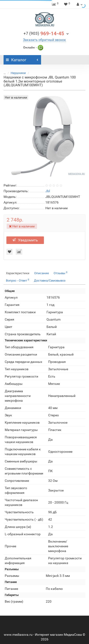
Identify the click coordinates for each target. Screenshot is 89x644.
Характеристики (18, 273)
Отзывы (61, 273)
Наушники (18, 73)
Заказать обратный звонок (44, 40)
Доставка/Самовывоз (50, 281)
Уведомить (25, 240)
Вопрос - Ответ (18, 280)
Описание (42, 273)
